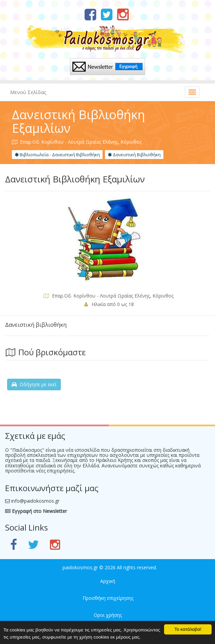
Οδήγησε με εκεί (34, 384)
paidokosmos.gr (80, 567)
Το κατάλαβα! (188, 629)
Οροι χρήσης (108, 615)
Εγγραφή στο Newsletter (36, 511)
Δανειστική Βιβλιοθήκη (134, 155)
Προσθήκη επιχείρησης (108, 598)
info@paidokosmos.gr (35, 501)
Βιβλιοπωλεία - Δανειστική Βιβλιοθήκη (57, 155)
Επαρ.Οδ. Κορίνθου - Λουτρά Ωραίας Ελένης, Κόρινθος (113, 296)
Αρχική (108, 581)
